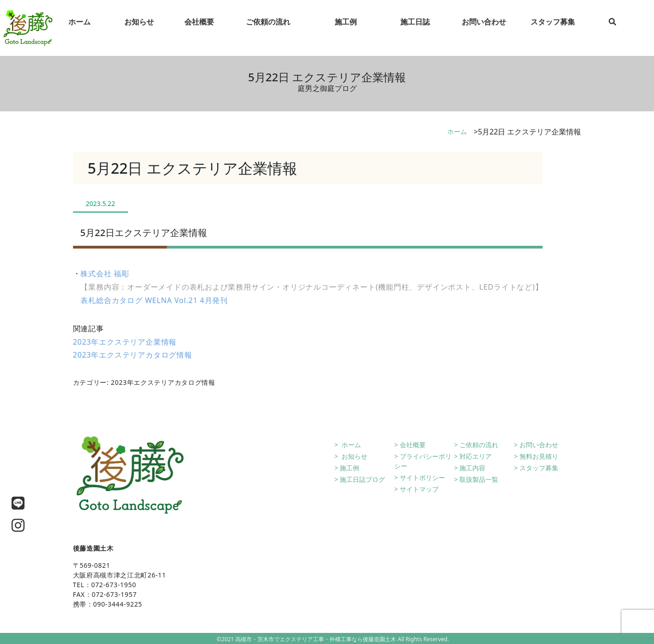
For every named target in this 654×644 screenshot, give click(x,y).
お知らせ (354, 456)
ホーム (457, 131)
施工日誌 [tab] (415, 28)
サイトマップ (419, 489)
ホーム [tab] (79, 28)
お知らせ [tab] (139, 28)
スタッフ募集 (539, 468)
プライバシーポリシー (423, 461)
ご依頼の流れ (479, 445)
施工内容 (472, 468)
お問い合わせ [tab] (484, 28)
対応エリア (476, 456)
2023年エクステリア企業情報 (125, 342)
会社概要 (413, 445)
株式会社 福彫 (105, 273)
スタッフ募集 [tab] (553, 28)
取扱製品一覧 (479, 479)
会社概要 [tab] (199, 28)
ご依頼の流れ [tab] (268, 28)
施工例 (349, 468)
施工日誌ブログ (362, 479)
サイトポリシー (422, 477)
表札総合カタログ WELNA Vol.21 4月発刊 (154, 300)
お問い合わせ (539, 445)
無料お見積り (539, 456)
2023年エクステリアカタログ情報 (133, 355)
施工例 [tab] (346, 28)
